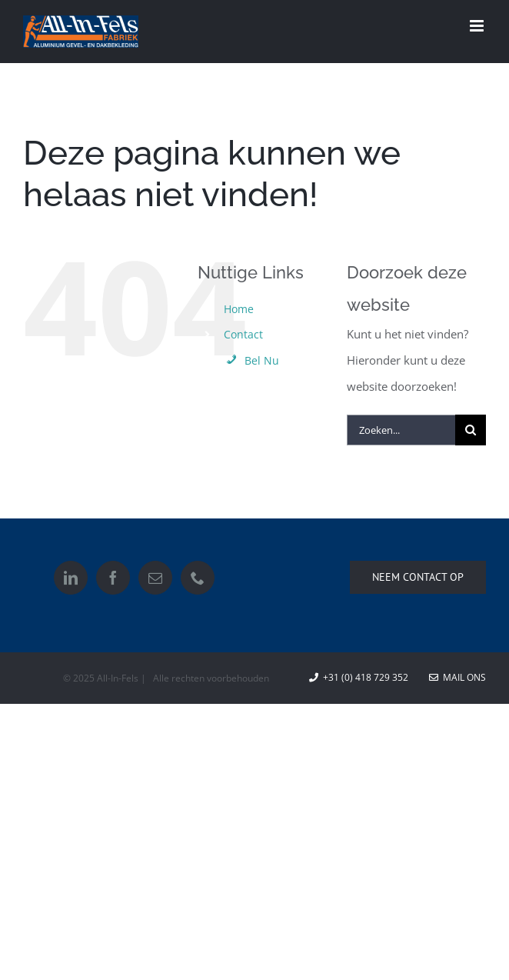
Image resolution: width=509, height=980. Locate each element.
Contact (243, 334)
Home (239, 309)
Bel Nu (251, 360)
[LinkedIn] (71, 578)
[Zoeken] (471, 430)
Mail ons (457, 677)
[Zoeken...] (401, 430)
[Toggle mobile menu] (478, 26)
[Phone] (198, 578)
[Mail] (155, 578)
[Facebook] (113, 578)
